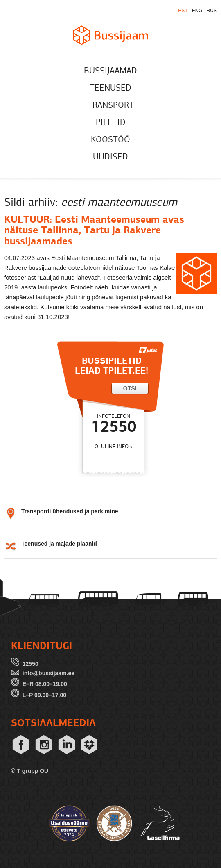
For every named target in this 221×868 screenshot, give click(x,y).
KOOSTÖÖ (110, 140)
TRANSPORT (111, 106)
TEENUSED (110, 88)
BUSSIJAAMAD (110, 71)
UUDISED (110, 157)
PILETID (111, 123)
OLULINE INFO (112, 447)
